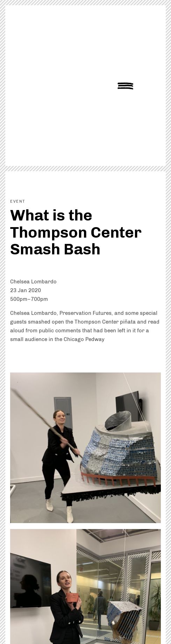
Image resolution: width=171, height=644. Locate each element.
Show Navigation (126, 86)
